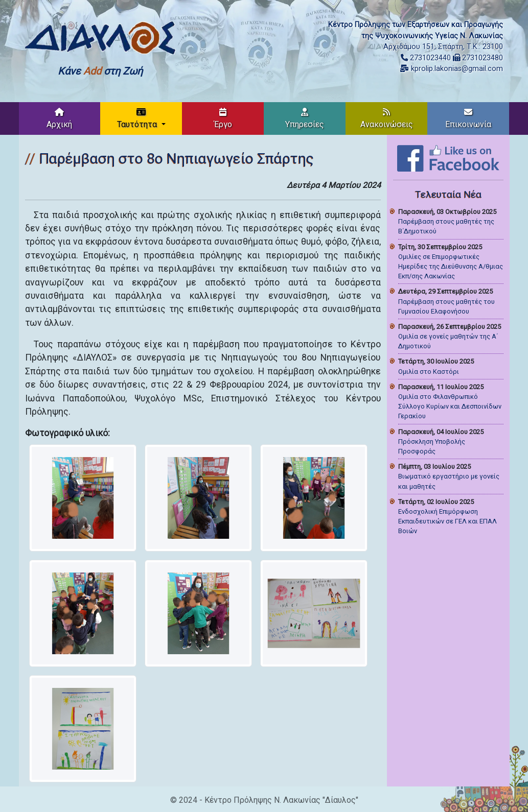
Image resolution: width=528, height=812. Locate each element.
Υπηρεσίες (305, 118)
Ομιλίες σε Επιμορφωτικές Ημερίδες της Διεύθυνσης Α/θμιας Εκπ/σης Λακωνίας (451, 266)
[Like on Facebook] (448, 158)
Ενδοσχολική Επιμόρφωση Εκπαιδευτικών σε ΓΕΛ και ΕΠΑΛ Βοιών (447, 521)
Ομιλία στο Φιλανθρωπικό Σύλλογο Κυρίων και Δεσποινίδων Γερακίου (450, 406)
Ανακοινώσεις (387, 118)
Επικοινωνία (468, 118)
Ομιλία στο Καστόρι (429, 372)
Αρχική (59, 118)
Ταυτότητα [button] (138, 118)
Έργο (223, 118)
